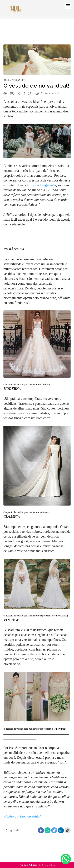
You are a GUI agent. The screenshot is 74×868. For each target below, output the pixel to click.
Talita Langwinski (44, 185)
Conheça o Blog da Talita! (23, 816)
